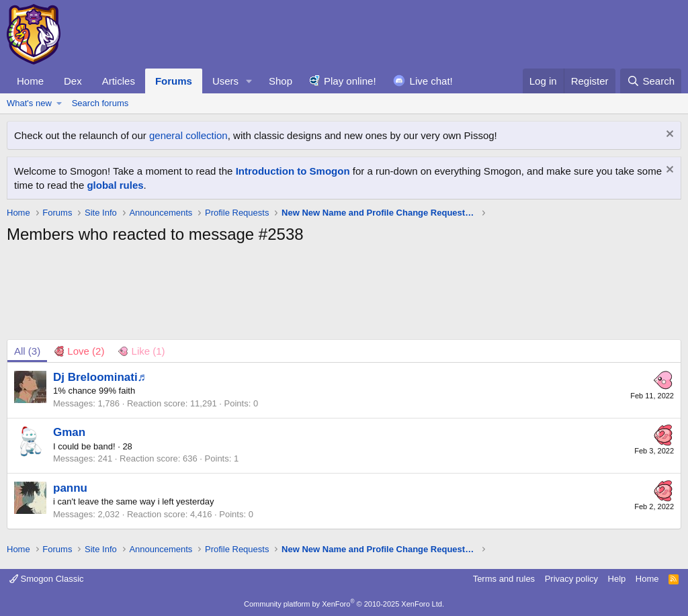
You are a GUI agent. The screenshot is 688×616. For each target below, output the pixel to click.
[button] (249, 81)
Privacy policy (571, 579)
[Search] (651, 81)
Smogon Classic (47, 579)
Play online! (350, 81)
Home (30, 81)
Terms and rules (504, 579)
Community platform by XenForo (344, 604)
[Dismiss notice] (668, 135)
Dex (73, 81)
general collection (188, 135)
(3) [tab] (27, 351)
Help (617, 579)
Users (225, 81)
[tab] (79, 351)
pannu (70, 488)
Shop (281, 81)
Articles (119, 81)
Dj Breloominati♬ (99, 377)
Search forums (100, 103)
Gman (69, 432)
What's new (29, 103)
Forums (174, 81)
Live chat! (431, 81)
